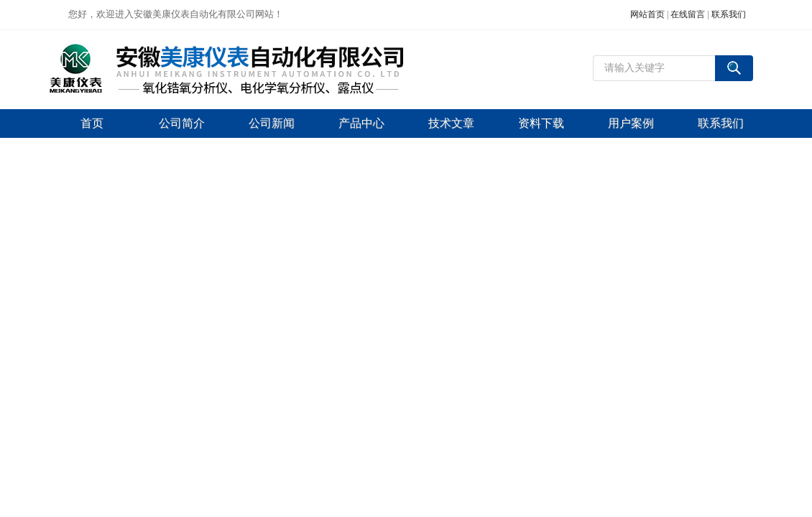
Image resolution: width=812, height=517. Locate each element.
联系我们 (729, 14)
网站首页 (647, 14)
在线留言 (688, 14)
